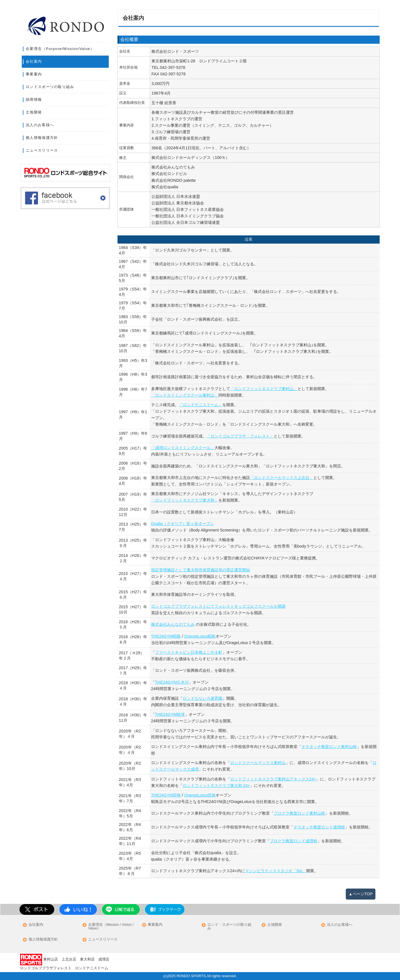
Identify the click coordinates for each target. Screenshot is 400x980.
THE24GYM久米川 (172, 682)
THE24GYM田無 (166, 795)
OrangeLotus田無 (200, 795)
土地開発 (34, 112)
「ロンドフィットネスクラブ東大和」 (185, 500)
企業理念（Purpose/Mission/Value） (60, 49)
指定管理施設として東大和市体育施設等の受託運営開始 (201, 570)
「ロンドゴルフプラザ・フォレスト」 (240, 436)
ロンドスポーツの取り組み (50, 87)
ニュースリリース (42, 150)
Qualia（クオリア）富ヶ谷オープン (183, 524)
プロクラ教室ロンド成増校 (294, 841)
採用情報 (34, 99)
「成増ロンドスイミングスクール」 (183, 448)
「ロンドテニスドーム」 (201, 405)
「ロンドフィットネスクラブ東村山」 (264, 389)
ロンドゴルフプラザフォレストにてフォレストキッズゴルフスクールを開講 (218, 606)
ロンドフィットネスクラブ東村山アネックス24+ (273, 779)
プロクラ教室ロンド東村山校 (299, 813)
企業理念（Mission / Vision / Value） (111, 927)
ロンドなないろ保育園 (203, 698)
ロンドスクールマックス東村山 (258, 763)
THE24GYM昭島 (166, 636)
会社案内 (34, 61)
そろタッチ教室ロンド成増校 (319, 827)
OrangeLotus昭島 (200, 636)
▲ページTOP (361, 894)
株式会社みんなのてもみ (173, 624)
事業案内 (34, 74)
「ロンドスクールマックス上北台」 (282, 478)
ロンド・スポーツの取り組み (229, 927)
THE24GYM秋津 (170, 714)
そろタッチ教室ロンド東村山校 (329, 747)
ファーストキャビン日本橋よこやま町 (189, 652)
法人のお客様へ (40, 125)
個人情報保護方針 (42, 138)
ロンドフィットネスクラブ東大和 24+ (216, 786)
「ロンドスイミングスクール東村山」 (185, 395)
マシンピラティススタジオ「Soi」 (276, 871)
